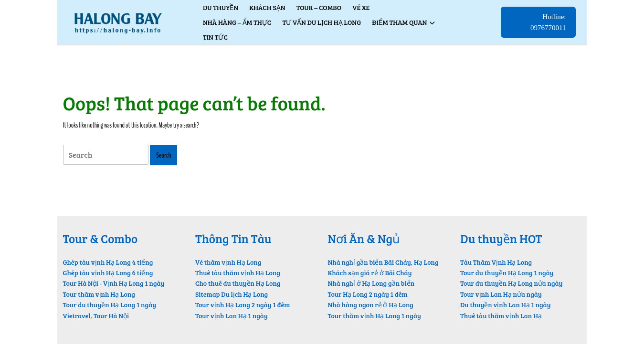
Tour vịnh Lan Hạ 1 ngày (232, 316)
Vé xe (361, 7)
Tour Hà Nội (111, 316)
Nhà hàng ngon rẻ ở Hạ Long (371, 305)
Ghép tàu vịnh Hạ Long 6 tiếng (108, 273)
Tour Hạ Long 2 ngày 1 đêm (368, 294)
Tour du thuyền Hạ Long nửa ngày (512, 283)
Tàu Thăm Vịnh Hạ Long (496, 262)
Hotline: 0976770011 (553, 25)
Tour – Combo (319, 7)
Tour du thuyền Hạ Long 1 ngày (110, 305)
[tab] (106, 155)
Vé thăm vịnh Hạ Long (228, 262)
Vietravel (77, 316)
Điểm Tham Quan (399, 22)
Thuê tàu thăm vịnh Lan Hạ (501, 316)
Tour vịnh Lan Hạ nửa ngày (501, 294)
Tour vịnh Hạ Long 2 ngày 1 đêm (243, 305)
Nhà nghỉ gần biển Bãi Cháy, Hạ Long (383, 262)
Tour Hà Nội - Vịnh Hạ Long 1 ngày (114, 283)
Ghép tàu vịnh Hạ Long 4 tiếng (108, 262)
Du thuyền (221, 7)
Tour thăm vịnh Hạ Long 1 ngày (375, 316)
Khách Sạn (267, 7)
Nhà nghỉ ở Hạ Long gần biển (371, 283)
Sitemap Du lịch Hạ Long (232, 294)
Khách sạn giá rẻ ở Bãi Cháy (370, 273)
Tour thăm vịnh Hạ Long (99, 294)
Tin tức (215, 37)
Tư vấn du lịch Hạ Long (322, 22)
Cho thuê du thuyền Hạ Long (238, 283)
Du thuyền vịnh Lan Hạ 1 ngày (506, 305)
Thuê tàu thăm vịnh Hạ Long (238, 273)
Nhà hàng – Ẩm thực (237, 22)
